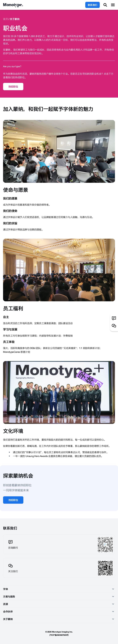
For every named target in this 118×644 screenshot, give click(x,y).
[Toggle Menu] (113, 5)
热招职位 (13, 87)
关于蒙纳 (15, 19)
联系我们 (92, 5)
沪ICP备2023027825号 (59, 635)
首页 (5, 19)
